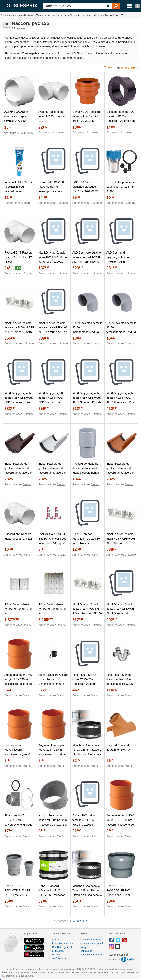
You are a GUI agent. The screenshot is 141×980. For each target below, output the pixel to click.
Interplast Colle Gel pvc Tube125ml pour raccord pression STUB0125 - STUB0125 (19, 189)
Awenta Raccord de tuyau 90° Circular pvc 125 (52, 116)
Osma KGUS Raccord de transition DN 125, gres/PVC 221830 (86, 116)
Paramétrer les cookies (92, 955)
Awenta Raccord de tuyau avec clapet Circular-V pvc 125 (16, 117)
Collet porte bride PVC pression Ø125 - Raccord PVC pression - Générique (121, 119)
